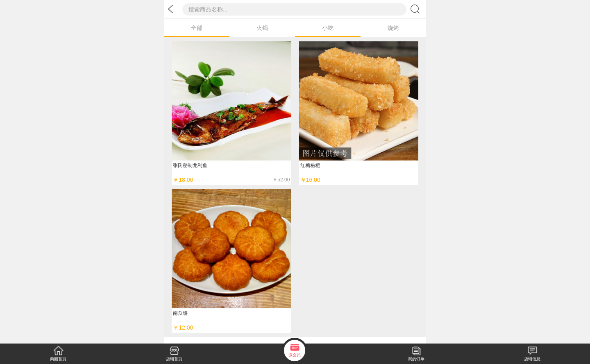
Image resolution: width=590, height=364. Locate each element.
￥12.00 (183, 328)
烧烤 (393, 28)
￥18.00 (231, 180)
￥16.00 (310, 180)
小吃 (328, 28)
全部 (197, 28)
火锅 (262, 28)
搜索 (416, 9)
